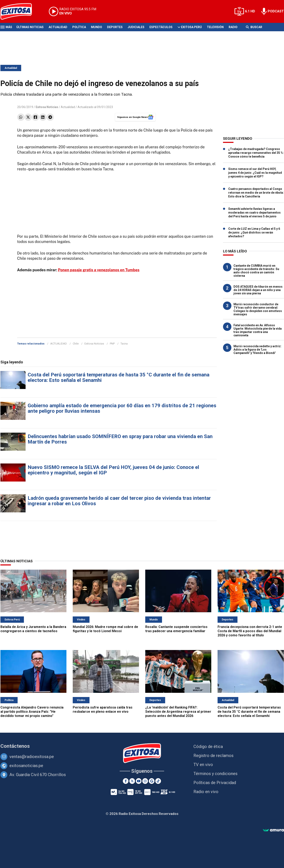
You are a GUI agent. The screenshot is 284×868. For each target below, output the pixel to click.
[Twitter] (132, 781)
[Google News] (152, 781)
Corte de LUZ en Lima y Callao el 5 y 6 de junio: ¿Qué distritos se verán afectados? (254, 232)
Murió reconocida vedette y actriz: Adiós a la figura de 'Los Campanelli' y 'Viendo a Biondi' (257, 350)
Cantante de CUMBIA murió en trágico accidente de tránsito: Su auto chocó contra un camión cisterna (256, 271)
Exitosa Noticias (94, 344)
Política (79, 27)
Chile (76, 344)
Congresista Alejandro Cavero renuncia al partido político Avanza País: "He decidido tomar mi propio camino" (32, 712)
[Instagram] (145, 781)
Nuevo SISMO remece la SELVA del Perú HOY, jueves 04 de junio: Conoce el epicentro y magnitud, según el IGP (113, 470)
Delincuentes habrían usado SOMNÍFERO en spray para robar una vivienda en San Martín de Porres (120, 439)
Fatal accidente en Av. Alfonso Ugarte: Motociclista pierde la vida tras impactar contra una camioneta (258, 330)
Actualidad (58, 27)
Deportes (115, 27)
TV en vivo (203, 765)
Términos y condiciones (215, 774)
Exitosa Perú (191, 27)
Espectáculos (161, 27)
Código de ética (208, 747)
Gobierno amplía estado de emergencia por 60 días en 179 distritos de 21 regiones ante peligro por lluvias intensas (122, 408)
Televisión (215, 27)
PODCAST (276, 11)
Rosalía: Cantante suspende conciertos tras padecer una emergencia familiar (176, 629)
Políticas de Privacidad (215, 783)
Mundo (97, 27)
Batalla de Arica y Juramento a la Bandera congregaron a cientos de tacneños (33, 629)
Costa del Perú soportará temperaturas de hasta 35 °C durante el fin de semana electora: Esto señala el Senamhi (119, 377)
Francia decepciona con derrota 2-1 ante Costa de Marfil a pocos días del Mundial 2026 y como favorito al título (250, 631)
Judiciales (136, 27)
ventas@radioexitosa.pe (32, 757)
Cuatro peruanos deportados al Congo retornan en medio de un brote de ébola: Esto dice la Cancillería (256, 193)
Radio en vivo (206, 792)
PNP (112, 344)
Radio (233, 27)
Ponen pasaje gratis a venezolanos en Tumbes (99, 270)
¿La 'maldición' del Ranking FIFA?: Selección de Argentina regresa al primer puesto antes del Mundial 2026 (178, 712)
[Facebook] (126, 781)
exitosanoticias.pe (26, 766)
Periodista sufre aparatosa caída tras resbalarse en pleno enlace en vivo (103, 709)
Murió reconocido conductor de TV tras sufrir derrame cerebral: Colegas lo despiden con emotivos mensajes (258, 309)
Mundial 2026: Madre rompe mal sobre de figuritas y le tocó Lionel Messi (105, 629)
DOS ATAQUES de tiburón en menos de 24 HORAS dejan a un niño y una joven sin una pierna (258, 290)
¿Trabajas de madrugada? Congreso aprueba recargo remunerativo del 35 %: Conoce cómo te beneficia (256, 153)
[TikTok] (158, 781)
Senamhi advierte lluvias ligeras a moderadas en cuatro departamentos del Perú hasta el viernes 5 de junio (254, 213)
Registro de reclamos (213, 756)
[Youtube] (139, 781)
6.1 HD (250, 11)
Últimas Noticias (30, 27)
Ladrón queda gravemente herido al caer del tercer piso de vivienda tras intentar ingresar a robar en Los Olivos (119, 501)
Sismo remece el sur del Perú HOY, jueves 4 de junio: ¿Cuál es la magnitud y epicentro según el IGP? (255, 173)
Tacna (124, 344)
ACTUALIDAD (59, 344)
